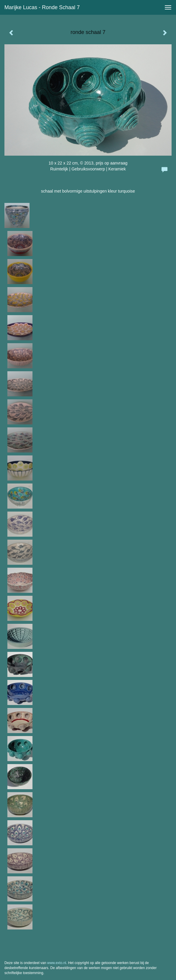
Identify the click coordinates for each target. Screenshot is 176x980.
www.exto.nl (57, 963)
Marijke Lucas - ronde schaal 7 (42, 7)
